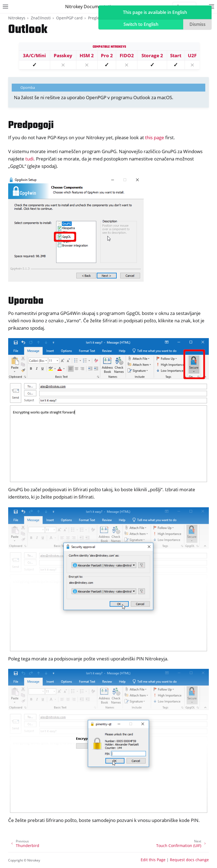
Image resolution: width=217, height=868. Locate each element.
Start (176, 55)
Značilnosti (41, 18)
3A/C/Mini (34, 55)
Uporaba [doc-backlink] (26, 301)
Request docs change (189, 860)
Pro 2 (107, 55)
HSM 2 (87, 55)
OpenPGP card (69, 18)
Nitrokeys (17, 18)
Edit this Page (153, 860)
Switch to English (141, 24)
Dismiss (198, 24)
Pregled (95, 18)
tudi (29, 159)
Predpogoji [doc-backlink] (31, 125)
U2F (192, 55)
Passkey (63, 55)
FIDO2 (127, 55)
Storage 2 (152, 55)
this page (155, 137)
